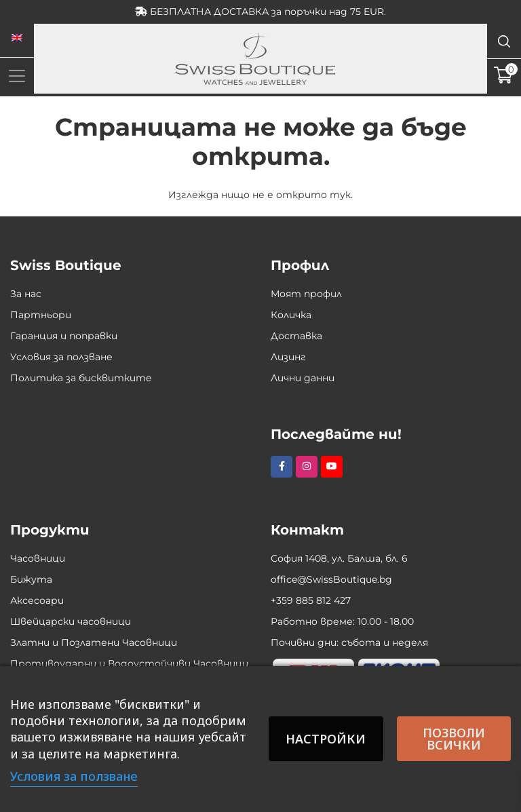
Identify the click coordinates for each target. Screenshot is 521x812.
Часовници (38, 558)
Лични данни (303, 378)
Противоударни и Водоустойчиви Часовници (129, 663)
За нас (26, 294)
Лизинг (288, 357)
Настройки (326, 739)
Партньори (41, 315)
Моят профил (306, 294)
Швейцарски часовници (71, 621)
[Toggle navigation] (17, 76)
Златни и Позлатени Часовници (94, 642)
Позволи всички (454, 739)
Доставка (296, 336)
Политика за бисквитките (81, 378)
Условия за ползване (61, 357)
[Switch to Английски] (17, 38)
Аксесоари (37, 600)
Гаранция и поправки (64, 336)
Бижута (31, 579)
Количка (291, 315)
